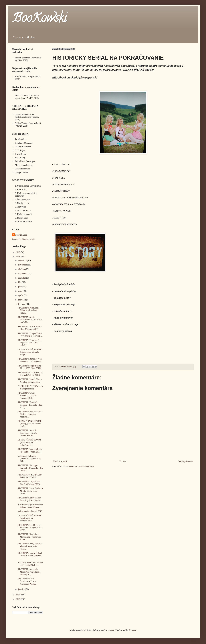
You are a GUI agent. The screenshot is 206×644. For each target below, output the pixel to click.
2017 (18, 595)
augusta (22, 278)
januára (22, 589)
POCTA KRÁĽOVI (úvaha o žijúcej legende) (30, 387)
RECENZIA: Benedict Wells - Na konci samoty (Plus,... (30, 360)
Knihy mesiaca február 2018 (30, 511)
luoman (111, 630)
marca (21, 300)
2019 (18, 252)
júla (20, 282)
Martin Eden (21, 235)
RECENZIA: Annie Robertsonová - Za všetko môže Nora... (30, 320)
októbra (22, 269)
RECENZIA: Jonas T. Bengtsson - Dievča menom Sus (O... (27, 433)
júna (20, 287)
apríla (21, 295)
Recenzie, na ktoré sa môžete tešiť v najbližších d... (30, 564)
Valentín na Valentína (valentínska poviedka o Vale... (29, 459)
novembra (23, 265)
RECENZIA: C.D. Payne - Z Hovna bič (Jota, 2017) (30, 374)
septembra (23, 274)
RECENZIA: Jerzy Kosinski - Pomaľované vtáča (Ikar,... (30, 546)
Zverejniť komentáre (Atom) (81, 466)
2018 (18, 257)
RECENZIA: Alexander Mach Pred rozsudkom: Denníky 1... (29, 572)
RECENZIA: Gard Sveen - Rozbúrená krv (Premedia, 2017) (30, 528)
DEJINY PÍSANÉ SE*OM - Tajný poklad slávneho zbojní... (30, 352)
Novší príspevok (60, 461)
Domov (123, 461)
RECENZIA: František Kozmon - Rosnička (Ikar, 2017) (30, 405)
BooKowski (40, 19)
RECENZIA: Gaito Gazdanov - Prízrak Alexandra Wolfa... (27, 581)
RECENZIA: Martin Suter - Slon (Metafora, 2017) (30, 328)
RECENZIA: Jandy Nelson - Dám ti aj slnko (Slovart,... (30, 499)
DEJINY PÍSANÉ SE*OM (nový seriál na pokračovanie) (29, 442)
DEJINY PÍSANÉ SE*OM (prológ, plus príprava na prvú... (29, 424)
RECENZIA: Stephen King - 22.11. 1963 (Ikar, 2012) (30, 367)
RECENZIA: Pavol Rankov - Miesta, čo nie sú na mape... (30, 491)
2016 (18, 599)
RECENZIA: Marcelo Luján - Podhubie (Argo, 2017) (30, 451)
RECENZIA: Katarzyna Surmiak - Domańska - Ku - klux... (30, 468)
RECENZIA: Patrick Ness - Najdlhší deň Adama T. (30, 381)
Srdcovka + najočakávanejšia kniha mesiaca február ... (30, 506)
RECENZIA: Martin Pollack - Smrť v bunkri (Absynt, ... (30, 556)
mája (21, 291)
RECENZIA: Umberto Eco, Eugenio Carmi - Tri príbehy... (30, 343)
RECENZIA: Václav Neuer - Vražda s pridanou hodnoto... (30, 414)
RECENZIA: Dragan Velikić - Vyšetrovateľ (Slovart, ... (30, 335)
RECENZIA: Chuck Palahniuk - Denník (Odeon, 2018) (27, 396)
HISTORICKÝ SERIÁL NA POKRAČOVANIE (30, 476)
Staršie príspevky (185, 461)
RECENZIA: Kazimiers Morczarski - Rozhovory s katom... (30, 537)
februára (22, 304)
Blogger (132, 630)
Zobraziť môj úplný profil (23, 239)
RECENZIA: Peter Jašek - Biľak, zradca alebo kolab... (29, 310)
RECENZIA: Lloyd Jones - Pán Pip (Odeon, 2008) (29, 483)
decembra (23, 260)
